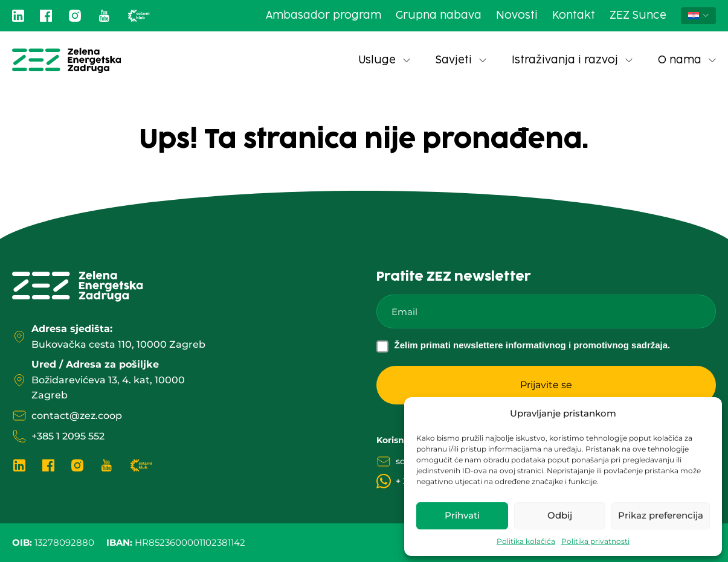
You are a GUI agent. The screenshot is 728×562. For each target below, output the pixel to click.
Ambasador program (324, 16)
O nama (687, 60)
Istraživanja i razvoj (572, 60)
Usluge (384, 60)
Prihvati (462, 515)
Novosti (517, 16)
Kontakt (574, 16)
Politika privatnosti (595, 541)
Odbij (560, 515)
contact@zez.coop (77, 416)
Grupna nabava (439, 16)
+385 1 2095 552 (68, 436)
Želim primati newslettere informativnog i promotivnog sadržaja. (533, 345)
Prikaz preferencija (661, 515)
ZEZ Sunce (638, 16)
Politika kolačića (526, 541)
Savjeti (461, 60)
